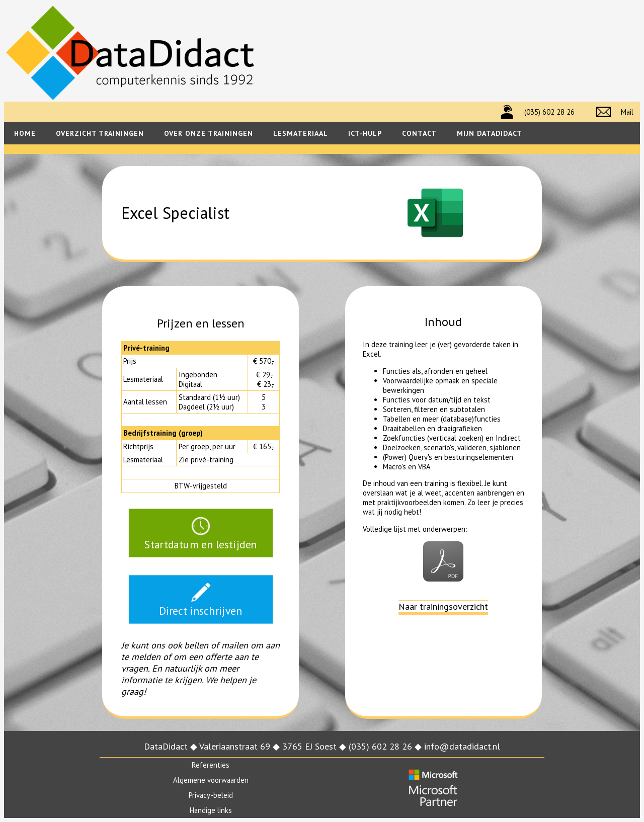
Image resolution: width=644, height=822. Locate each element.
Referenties (211, 765)
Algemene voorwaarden (211, 780)
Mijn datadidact (490, 133)
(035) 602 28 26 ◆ (386, 746)
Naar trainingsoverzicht (443, 606)
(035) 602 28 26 (549, 112)
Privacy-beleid (211, 795)
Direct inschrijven (201, 599)
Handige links (211, 810)
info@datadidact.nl (462, 746)
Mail (627, 112)
